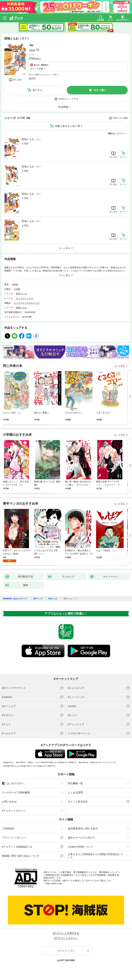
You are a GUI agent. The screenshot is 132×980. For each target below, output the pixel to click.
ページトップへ (66, 951)
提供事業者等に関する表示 (83, 829)
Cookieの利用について (80, 847)
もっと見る (120, 366)
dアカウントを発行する (66, 933)
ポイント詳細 (37, 69)
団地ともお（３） (32, 194)
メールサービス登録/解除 (16, 792)
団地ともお (21, 308)
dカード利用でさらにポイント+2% (43, 75)
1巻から (112, 133)
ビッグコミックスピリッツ (27, 303)
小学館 (17, 289)
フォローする (38, 50)
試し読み (18, 80)
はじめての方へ (13, 783)
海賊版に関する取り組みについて (21, 856)
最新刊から (122, 133)
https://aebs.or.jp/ (54, 883)
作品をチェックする (68, 99)
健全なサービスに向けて (82, 838)
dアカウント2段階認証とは (17, 847)
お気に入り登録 (120, 118)
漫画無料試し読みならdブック (15, 599)
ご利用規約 (8, 829)
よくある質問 (75, 792)
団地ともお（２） (32, 166)
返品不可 (32, 78)
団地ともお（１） (32, 139)
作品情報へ (64, 107)
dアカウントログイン (14, 811)
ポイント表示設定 (78, 802)
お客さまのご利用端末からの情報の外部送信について (95, 856)
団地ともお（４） (32, 221)
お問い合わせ (9, 802)
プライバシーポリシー (14, 838)
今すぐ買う (100, 90)
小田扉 (32, 50)
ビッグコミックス (25, 298)
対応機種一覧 (75, 783)
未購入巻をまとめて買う (69, 126)
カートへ (37, 90)
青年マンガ (21, 294)
